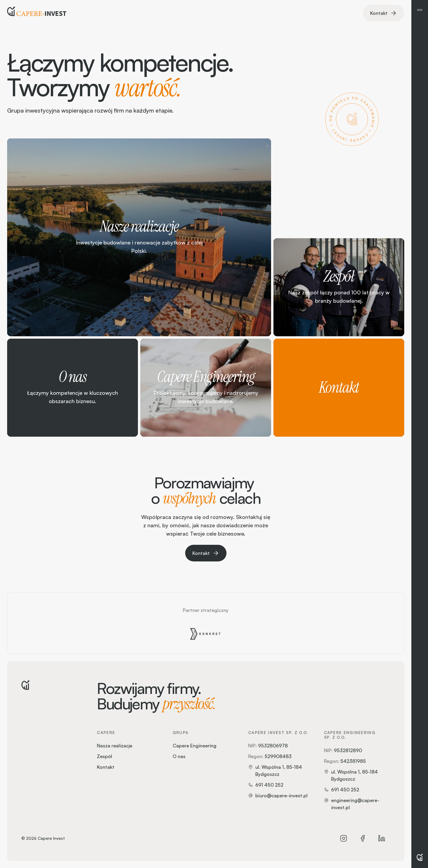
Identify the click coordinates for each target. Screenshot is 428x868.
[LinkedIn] (382, 838)
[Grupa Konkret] (206, 634)
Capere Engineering (195, 746)
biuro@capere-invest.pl (281, 796)
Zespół (104, 756)
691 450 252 (269, 785)
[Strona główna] (37, 13)
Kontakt (106, 767)
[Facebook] (363, 838)
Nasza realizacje (115, 746)
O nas (179, 756)
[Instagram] (344, 838)
